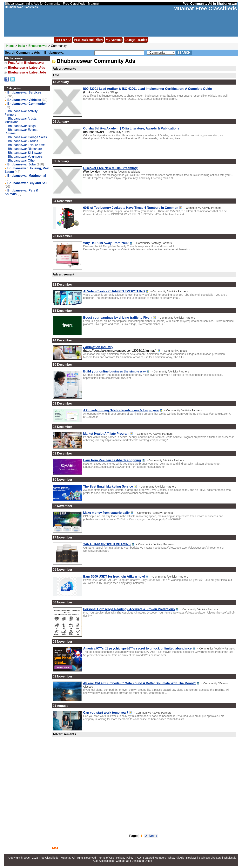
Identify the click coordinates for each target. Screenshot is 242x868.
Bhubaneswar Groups (23, 141)
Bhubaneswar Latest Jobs (27, 72)
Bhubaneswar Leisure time (26, 145)
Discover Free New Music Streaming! (110, 168)
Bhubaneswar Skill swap (25, 153)
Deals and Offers (142, 861)
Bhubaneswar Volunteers (25, 157)
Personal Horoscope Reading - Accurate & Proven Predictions (129, 609)
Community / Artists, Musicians (122, 172)
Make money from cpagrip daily (106, 513)
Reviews (191, 858)
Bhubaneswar (38, 46)
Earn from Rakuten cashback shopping (112, 460)
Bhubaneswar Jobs (22, 164)
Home (10, 46)
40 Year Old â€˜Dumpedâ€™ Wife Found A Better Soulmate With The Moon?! (139, 683)
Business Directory (210, 858)
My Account (114, 40)
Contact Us (123, 861)
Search (184, 53)
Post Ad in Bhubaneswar (26, 63)
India (21, 46)
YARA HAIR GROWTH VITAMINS (107, 544)
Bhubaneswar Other (22, 160)
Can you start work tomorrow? (106, 713)
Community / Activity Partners (204, 208)
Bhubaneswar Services (24, 92)
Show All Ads (176, 858)
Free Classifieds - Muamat (55, 858)
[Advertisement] (144, 783)
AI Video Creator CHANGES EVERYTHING (114, 291)
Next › (153, 836)
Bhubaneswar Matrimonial (27, 176)
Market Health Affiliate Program (106, 434)
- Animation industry (98, 347)
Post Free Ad (63, 40)
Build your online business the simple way (114, 371)
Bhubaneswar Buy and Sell (27, 183)
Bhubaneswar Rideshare (25, 149)
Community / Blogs (107, 92)
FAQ (138, 858)
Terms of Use (106, 858)
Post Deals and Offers (89, 40)
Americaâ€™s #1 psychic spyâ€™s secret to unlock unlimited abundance (137, 648)
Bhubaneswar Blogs (22, 126)
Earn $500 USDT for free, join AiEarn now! (114, 576)
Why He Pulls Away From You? (106, 243)
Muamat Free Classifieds (205, 8)
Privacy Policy (125, 858)
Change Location (136, 40)
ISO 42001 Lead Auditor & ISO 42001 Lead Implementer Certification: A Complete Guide (147, 89)
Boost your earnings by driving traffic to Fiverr (118, 318)
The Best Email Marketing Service (108, 486)
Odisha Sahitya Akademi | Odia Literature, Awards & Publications (131, 128)
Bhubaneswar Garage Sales (27, 137)
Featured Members (155, 858)
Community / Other (119, 132)
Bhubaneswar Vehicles (24, 100)
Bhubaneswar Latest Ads (27, 68)
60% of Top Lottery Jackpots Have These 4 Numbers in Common (131, 208)
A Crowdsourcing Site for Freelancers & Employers (121, 410)
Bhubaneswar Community (27, 104)
